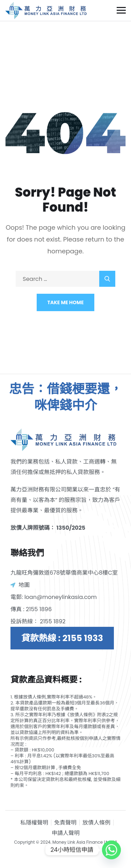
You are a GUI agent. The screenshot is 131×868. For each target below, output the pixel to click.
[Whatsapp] (111, 850)
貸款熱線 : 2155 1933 (62, 638)
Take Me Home (66, 302)
